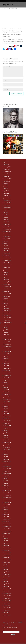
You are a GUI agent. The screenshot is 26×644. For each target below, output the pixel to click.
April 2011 (6, 572)
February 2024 (7, 224)
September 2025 (7, 179)
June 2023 (6, 244)
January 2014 (7, 493)
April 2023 (6, 248)
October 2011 (7, 557)
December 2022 (7, 258)
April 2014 (6, 486)
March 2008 (6, 613)
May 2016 (6, 435)
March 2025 (6, 193)
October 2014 (7, 471)
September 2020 (7, 323)
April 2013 (6, 514)
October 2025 (7, 176)
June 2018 (6, 385)
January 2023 (7, 256)
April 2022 (6, 277)
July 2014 (6, 478)
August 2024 (7, 210)
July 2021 (6, 299)
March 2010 (6, 586)
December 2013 (7, 495)
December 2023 (7, 229)
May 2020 (6, 332)
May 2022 (6, 275)
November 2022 (7, 260)
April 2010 (6, 584)
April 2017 (6, 411)
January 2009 (7, 605)
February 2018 (7, 395)
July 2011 (6, 565)
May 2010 (6, 581)
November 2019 (7, 347)
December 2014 (7, 466)
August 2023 (7, 239)
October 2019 (7, 349)
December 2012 (7, 524)
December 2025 (7, 172)
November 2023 (7, 232)
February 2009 (7, 603)
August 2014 (7, 476)
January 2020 (7, 342)
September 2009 (7, 601)
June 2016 (6, 433)
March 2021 (6, 308)
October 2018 (7, 378)
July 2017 (6, 404)
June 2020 (6, 330)
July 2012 (6, 536)
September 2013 (7, 502)
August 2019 (7, 354)
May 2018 (6, 387)
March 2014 (6, 488)
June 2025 (6, 186)
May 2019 (6, 361)
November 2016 (7, 421)
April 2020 (6, 335)
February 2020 (7, 339)
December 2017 (7, 399)
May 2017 (6, 409)
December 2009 (7, 593)
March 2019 (6, 366)
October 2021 (7, 291)
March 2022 (6, 279)
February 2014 (7, 490)
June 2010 (6, 579)
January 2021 (7, 313)
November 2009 (7, 596)
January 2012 (7, 550)
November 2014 (7, 469)
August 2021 (7, 296)
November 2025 (7, 174)
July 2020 (6, 327)
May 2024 (6, 217)
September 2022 (7, 265)
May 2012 (6, 541)
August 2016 (7, 428)
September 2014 (7, 474)
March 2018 (6, 392)
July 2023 (6, 241)
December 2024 (7, 200)
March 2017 (6, 414)
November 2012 (7, 526)
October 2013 (7, 500)
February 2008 (7, 615)
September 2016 (7, 426)
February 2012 (7, 548)
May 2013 (6, 512)
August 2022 (7, 268)
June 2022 (6, 272)
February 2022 (7, 282)
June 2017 (6, 407)
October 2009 (7, 598)
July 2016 (6, 430)
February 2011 (7, 574)
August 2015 (7, 450)
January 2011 (7, 577)
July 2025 (6, 184)
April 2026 (6, 162)
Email (4, 630)
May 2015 (6, 457)
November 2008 (7, 608)
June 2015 (6, 454)
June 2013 (6, 510)
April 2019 (6, 363)
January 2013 (7, 522)
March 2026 (6, 164)
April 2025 (6, 191)
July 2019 (6, 356)
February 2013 (7, 519)
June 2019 (6, 359)
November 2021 (7, 289)
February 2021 (7, 311)
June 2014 (6, 481)
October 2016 (7, 423)
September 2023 (7, 236)
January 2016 (7, 445)
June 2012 (6, 538)
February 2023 (7, 253)
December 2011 (7, 553)
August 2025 (7, 181)
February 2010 (7, 589)
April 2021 (6, 306)
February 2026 (7, 167)
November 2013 (7, 498)
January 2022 (7, 284)
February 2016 (7, 442)
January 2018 (7, 397)
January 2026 (7, 169)
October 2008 (7, 610)
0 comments (15, 9)
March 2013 (6, 517)
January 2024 (7, 227)
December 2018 (7, 373)
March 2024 (6, 222)
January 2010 (7, 591)
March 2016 (6, 440)
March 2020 (6, 337)
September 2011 (7, 560)
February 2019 (7, 368)
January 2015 (7, 464)
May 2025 (6, 188)
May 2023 (6, 246)
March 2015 (6, 459)
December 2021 (7, 287)
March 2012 (6, 545)
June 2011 (6, 567)
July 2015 (6, 452)
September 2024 (7, 208)
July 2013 (6, 507)
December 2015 (7, 447)
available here (13, 43)
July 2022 (6, 270)
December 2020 (7, 315)
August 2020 (7, 325)
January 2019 (7, 371)
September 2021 (7, 294)
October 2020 (7, 320)
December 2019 (7, 344)
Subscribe (13, 635)
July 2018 (6, 383)
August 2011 (7, 562)
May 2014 (6, 483)
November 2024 (7, 203)
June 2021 (6, 301)
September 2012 (7, 531)
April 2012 (6, 543)
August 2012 (7, 534)
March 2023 (6, 251)
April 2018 (6, 390)
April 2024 (6, 220)
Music (10, 9)
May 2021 (6, 303)
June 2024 (6, 215)
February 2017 (7, 416)
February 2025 (7, 196)
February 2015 (7, 462)
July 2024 (6, 212)
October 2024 (7, 205)
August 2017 (7, 402)
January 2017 (7, 418)
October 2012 (7, 529)
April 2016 (6, 438)
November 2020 (7, 318)
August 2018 (7, 380)
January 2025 (7, 198)
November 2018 (7, 375)
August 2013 (7, 505)
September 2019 (7, 351)
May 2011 (6, 569)
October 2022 (7, 263)
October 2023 (7, 234)
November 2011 (7, 555)
